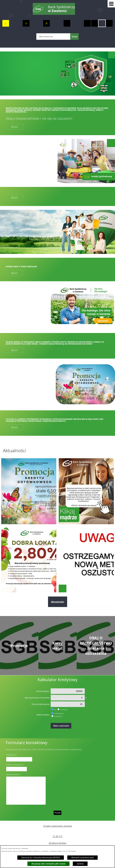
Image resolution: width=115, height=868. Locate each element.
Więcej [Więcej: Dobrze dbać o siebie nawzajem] (15, 273)
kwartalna (58, 716)
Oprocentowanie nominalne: (37, 698)
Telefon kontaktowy (15, 765)
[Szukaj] (74, 36)
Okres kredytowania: (41, 704)
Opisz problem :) (13, 774)
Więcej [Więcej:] (15, 197)
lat (55, 709)
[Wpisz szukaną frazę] (53, 36)
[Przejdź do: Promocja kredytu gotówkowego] (29, 491)
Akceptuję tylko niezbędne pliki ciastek (48, 864)
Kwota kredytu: (43, 691)
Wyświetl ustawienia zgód (83, 858)
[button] (111, 4)
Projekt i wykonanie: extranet (58, 826)
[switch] (67, 23)
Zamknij (80, 864)
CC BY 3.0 (58, 836)
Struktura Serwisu (58, 843)
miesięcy (64, 709)
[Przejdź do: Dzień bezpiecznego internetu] (86, 491)
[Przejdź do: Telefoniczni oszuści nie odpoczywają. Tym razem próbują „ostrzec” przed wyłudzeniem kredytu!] (86, 559)
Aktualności (58, 602)
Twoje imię (11, 755)
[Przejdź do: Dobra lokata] (29, 559)
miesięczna (59, 713)
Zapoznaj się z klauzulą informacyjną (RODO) (41, 858)
